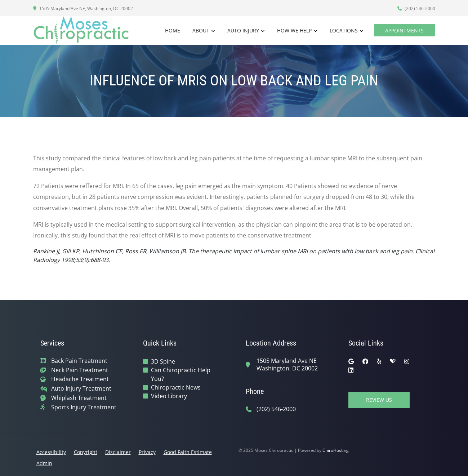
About (201, 30)
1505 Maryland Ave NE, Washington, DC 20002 (83, 8)
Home (173, 30)
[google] (351, 361)
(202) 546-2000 (416, 8)
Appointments (404, 30)
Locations (344, 30)
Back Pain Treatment (79, 361)
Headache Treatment (80, 379)
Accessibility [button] (51, 452)
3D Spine (163, 361)
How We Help (294, 30)
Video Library (169, 396)
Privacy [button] (147, 452)
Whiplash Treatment (79, 398)
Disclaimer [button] (118, 452)
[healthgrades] (393, 361)
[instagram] (407, 361)
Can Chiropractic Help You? (181, 374)
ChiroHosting (336, 450)
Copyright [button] (86, 452)
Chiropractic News (176, 387)
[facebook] (365, 361)
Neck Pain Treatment (80, 370)
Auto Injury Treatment (81, 389)
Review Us (379, 400)
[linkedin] (351, 370)
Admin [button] (44, 463)
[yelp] (379, 361)
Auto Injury (243, 30)
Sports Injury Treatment (84, 407)
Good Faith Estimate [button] (188, 452)
